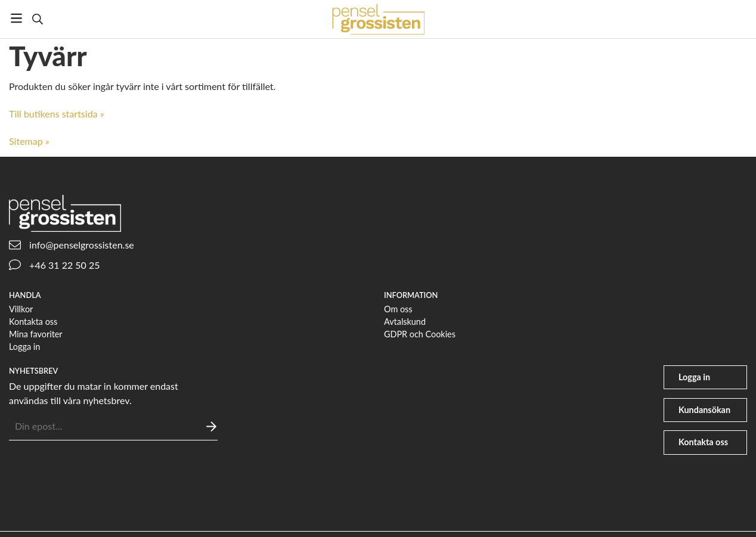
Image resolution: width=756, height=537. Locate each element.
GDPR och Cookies (420, 334)
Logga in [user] (694, 377)
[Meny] (16, 18)
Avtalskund (405, 322)
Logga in (24, 347)
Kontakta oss (33, 322)
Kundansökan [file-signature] (704, 410)
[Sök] (37, 19)
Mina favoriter (36, 334)
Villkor (21, 309)
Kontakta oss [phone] (703, 442)
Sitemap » (29, 141)
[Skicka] (211, 426)
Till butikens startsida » (57, 114)
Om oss (398, 309)
